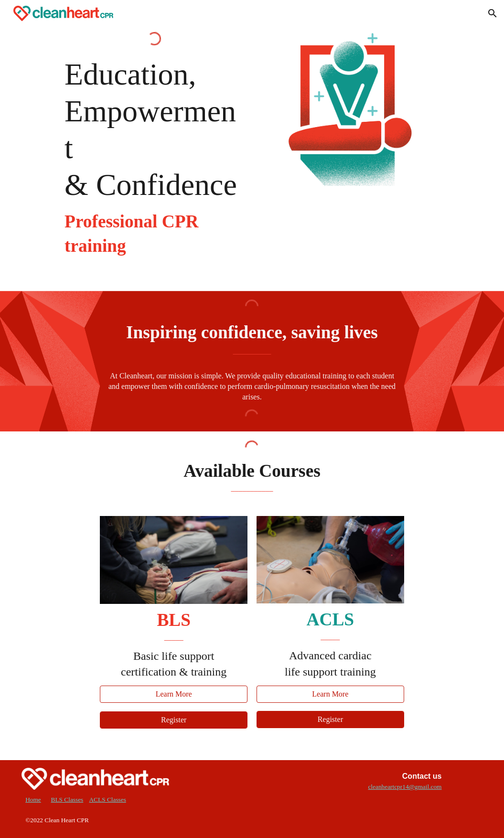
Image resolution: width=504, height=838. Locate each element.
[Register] (174, 720)
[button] (493, 13)
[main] (154, 157)
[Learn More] (174, 694)
